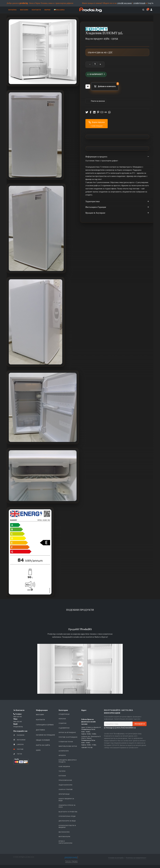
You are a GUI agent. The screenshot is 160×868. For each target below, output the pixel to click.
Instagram (19, 740)
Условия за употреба (116, 858)
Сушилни (63, 723)
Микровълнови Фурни (68, 746)
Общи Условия (43, 740)
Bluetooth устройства (68, 812)
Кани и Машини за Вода (66, 800)
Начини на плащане (45, 735)
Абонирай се (140, 724)
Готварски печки (66, 742)
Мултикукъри (64, 837)
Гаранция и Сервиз (45, 725)
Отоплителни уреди (67, 816)
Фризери (62, 755)
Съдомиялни (64, 728)
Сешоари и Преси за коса (67, 806)
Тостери (62, 771)
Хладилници (64, 714)
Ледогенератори (65, 785)
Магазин (40, 715)
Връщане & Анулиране (117, 213)
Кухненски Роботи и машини (67, 826)
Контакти (40, 720)
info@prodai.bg (18, 727)
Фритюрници (64, 794)
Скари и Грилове (66, 790)
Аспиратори (64, 751)
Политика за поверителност (136, 858)
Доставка (40, 730)
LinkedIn (18, 744)
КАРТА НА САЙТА (43, 745)
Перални (62, 719)
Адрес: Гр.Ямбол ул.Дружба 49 (91, 727)
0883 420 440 (18, 717)
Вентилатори (64, 832)
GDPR (38, 750)
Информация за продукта (117, 157)
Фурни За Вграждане (67, 733)
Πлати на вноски (98, 101)
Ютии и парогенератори (65, 842)
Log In (151, 3)
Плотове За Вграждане (68, 737)
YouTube (18, 749)
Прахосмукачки (65, 780)
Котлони (62, 776)
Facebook (19, 735)
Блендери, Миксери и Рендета (68, 761)
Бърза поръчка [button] (97, 122)
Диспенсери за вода (67, 821)
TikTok (18, 754)
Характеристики (117, 202)
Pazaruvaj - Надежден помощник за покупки (71, 862)
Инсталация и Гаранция (117, 207)
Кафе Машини (64, 767)
